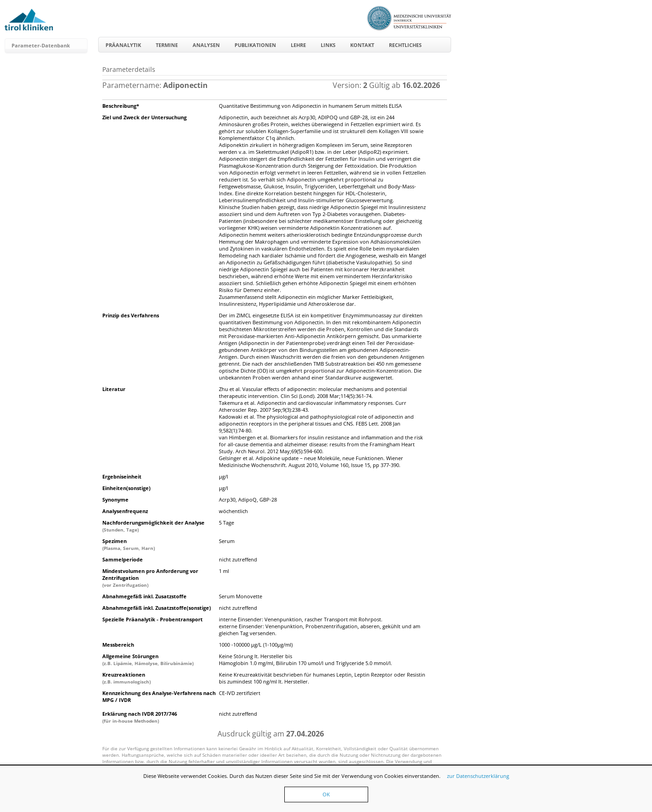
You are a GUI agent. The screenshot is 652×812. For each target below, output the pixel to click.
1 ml (224, 571)
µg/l (223, 476)
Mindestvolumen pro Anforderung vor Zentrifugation (150, 578)
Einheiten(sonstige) (126, 488)
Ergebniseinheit (122, 476)
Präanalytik (123, 45)
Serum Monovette (241, 596)
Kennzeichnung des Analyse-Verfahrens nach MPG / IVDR (159, 696)
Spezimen (129, 544)
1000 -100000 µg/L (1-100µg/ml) (256, 645)
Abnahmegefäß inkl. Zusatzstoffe (144, 596)
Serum (227, 541)
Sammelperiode (123, 559)
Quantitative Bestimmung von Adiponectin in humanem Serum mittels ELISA (310, 106)
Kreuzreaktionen (126, 678)
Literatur (114, 389)
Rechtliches (405, 45)
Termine (167, 45)
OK (326, 794)
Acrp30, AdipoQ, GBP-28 (248, 499)
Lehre (298, 45)
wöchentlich (233, 511)
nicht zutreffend (238, 559)
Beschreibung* (121, 106)
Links (328, 45)
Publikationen (255, 45)
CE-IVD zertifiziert (240, 693)
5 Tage (226, 523)
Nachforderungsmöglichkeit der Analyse (153, 526)
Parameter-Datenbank (41, 45)
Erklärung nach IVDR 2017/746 (140, 717)
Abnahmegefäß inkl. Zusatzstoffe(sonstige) (157, 608)
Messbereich (118, 645)
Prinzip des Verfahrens (131, 315)
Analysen (206, 45)
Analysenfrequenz (125, 511)
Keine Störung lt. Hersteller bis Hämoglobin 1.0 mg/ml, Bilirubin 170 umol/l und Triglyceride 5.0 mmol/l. (305, 660)
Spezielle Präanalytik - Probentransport (153, 619)
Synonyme (115, 499)
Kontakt (362, 45)
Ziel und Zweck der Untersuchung (144, 117)
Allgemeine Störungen (148, 660)
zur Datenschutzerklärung (478, 776)
